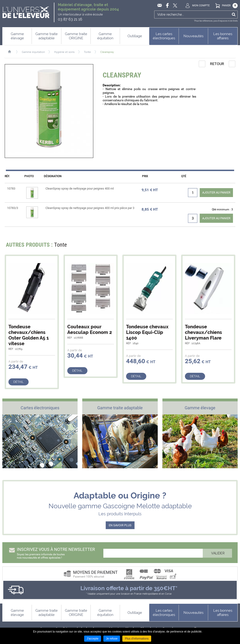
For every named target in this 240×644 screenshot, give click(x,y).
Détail (19, 382)
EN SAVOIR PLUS (120, 525)
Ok (234, 15)
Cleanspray (107, 52)
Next (229, 246)
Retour (217, 64)
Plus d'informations (137, 639)
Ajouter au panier (216, 192)
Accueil (12, 52)
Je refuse (112, 639)
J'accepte (93, 639)
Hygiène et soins (64, 52)
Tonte (87, 52)
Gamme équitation (33, 52)
